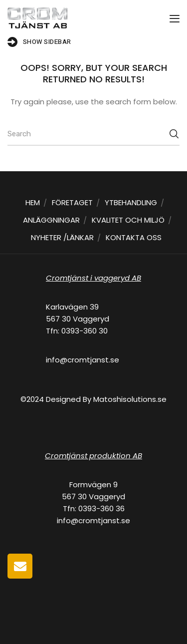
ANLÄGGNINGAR (51, 220)
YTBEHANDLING (131, 202)
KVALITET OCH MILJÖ (128, 220)
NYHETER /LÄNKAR (62, 237)
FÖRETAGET (72, 202)
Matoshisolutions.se (130, 399)
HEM (33, 202)
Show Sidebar (39, 42)
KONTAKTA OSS (134, 237)
